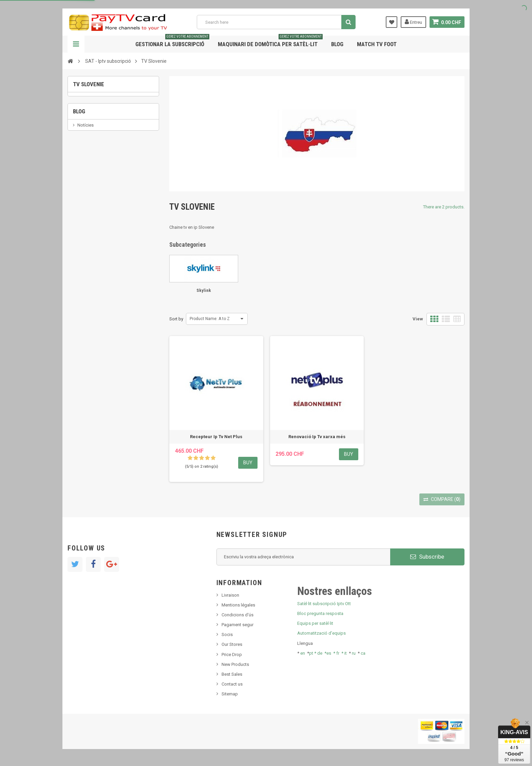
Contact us (232, 684)
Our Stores (232, 644)
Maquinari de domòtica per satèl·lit (270, 42)
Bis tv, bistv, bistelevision (101, 180)
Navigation (76, 44)
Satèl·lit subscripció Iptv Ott (324, 604)
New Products (235, 664)
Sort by (176, 319)
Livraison (230, 595)
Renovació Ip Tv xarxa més (317, 437)
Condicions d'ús (237, 615)
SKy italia (86, 170)
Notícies (85, 149)
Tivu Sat (85, 190)
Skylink (86, 104)
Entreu (413, 22)
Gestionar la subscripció (172, 42)
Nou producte (91, 159)
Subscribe (427, 557)
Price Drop (232, 655)
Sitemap (230, 694)
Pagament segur (237, 625)
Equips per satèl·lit (315, 623)
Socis (227, 634)
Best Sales (232, 674)
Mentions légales (238, 605)
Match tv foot (377, 44)
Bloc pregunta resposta (320, 613)
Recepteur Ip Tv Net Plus (216, 437)
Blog (337, 44)
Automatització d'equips (321, 633)
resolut (84, 200)
